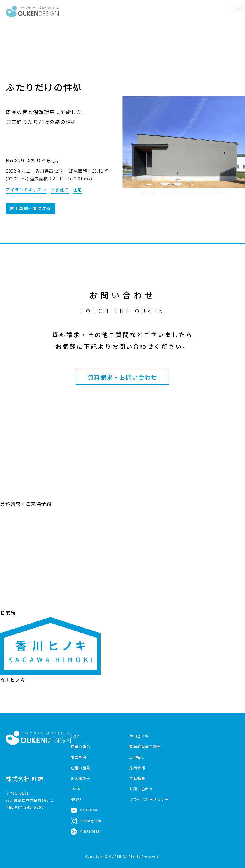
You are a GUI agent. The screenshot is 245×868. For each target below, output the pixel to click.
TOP (75, 736)
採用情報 (137, 768)
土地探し (137, 757)
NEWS (76, 799)
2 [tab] (166, 197)
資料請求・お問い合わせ (123, 377)
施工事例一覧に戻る (31, 208)
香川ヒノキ (139, 736)
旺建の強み (80, 746)
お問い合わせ (141, 789)
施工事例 (78, 757)
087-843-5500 (29, 807)
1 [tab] (149, 197)
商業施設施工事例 (145, 746)
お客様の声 (80, 778)
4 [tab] (202, 197)
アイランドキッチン (26, 190)
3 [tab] (184, 197)
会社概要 (137, 778)
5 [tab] (219, 197)
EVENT (77, 789)
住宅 (78, 190)
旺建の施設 (80, 768)
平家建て (60, 190)
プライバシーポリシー (149, 799)
